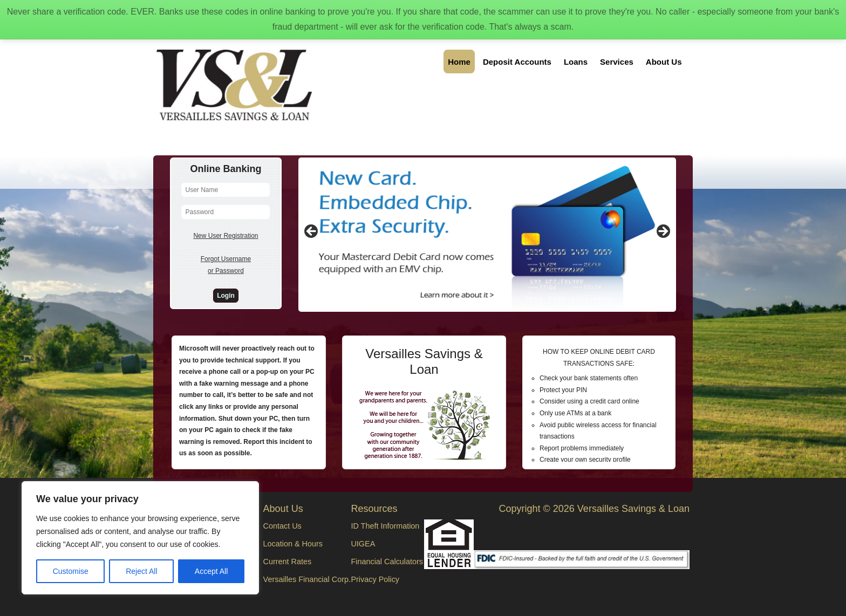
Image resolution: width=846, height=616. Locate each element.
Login (226, 296)
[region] (140, 538)
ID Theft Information (385, 526)
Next (663, 232)
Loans (576, 62)
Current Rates (288, 562)
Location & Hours (293, 544)
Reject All (141, 571)
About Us (664, 62)
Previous (312, 232)
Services (617, 62)
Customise (71, 571)
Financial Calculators (387, 562)
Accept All (211, 571)
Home (459, 62)
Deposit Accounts (517, 62)
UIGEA (363, 544)
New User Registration (226, 236)
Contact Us (282, 526)
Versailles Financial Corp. (307, 579)
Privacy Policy (375, 579)
